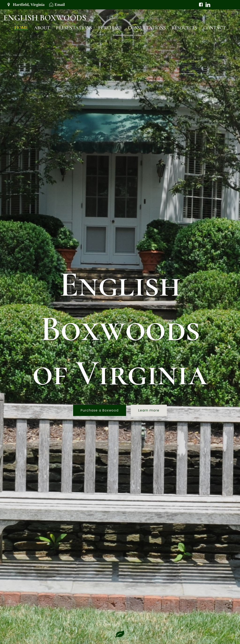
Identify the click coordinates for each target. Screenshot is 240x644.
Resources (185, 28)
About (42, 28)
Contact (215, 28)
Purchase (110, 28)
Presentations (74, 28)
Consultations (147, 28)
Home (21, 28)
